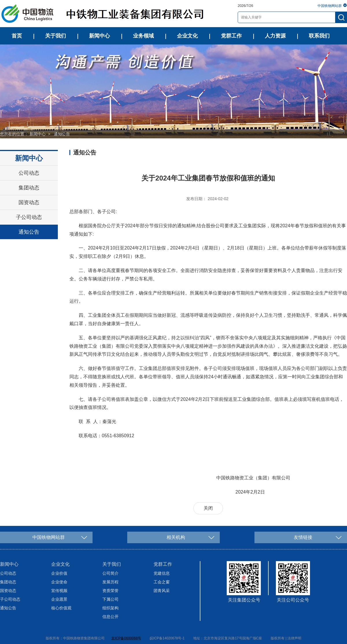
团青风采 (162, 591)
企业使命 (59, 582)
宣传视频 (59, 591)
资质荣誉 (110, 591)
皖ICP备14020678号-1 (167, 638)
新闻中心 (99, 36)
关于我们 (56, 36)
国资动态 (29, 202)
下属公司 (110, 599)
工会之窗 (162, 582)
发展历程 (110, 582)
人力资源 (275, 36)
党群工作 (231, 36)
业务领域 (143, 36)
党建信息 (162, 573)
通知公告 (62, 134)
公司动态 (29, 173)
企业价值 (59, 573)
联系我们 (319, 36)
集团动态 (29, 188)
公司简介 (110, 573)
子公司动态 (29, 217)
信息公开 (110, 617)
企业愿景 (59, 599)
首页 (17, 36)
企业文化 (187, 36)
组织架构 (110, 608)
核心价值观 (61, 608)
